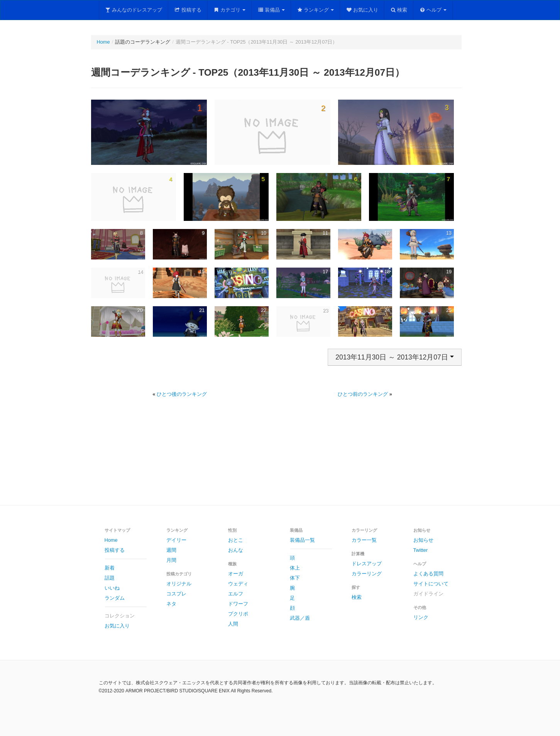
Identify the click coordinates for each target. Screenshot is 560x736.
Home (103, 42)
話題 (110, 578)
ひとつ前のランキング (363, 394)
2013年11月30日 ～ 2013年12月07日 (394, 357)
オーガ (236, 574)
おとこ (236, 540)
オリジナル (179, 584)
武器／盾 (300, 618)
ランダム (115, 598)
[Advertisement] (280, 460)
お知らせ (423, 540)
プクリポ (238, 614)
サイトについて (431, 584)
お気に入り (362, 10)
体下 (295, 578)
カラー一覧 (364, 540)
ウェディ (238, 584)
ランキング (316, 10)
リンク (421, 617)
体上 (295, 568)
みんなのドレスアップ (134, 10)
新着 (110, 568)
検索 (399, 10)
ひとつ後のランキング (182, 394)
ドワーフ (238, 604)
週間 (171, 550)
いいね (112, 588)
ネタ (171, 604)
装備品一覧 (302, 540)
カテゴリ (230, 10)
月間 (171, 560)
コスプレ (176, 594)
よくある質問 (428, 574)
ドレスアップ (367, 564)
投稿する (188, 10)
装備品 (271, 10)
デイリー (176, 540)
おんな (236, 550)
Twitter (421, 550)
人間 (233, 624)
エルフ (236, 594)
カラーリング (367, 574)
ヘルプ (433, 10)
